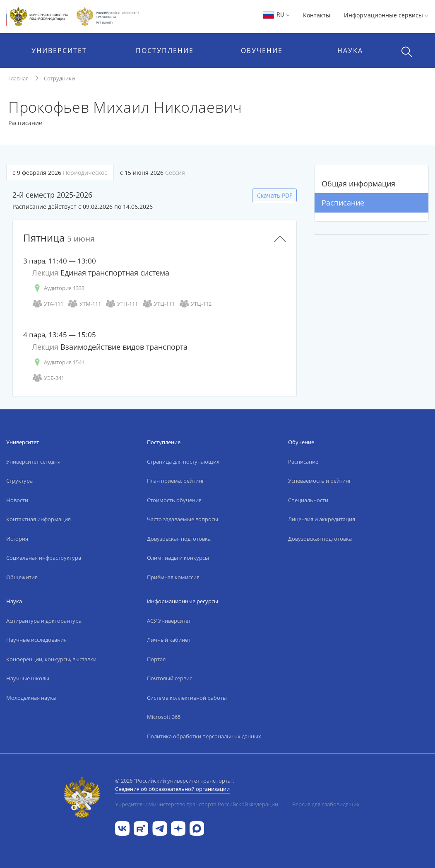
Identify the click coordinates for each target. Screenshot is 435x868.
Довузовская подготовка (179, 539)
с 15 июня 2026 (153, 173)
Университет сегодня (33, 462)
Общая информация (358, 184)
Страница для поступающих (183, 462)
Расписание (343, 203)
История (17, 539)
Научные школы (28, 678)
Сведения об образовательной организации (172, 789)
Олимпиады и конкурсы (178, 558)
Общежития (22, 577)
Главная (18, 78)
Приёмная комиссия (173, 577)
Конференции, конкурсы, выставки (51, 659)
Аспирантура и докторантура (44, 621)
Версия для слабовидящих (326, 804)
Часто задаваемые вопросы (183, 519)
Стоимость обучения (174, 500)
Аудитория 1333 (58, 288)
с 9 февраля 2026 (60, 173)
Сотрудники (59, 78)
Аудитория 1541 (58, 362)
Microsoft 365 (164, 717)
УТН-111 (121, 304)
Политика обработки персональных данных (204, 736)
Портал (156, 659)
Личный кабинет (169, 640)
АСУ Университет (169, 621)
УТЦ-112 (195, 304)
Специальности (308, 500)
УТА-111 (48, 304)
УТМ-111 (84, 304)
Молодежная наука (31, 698)
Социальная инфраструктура (44, 558)
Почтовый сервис (169, 678)
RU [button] (276, 14)
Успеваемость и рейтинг (320, 481)
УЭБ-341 (48, 378)
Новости (17, 500)
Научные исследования (36, 640)
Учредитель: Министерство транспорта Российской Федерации (197, 804)
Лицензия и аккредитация (322, 519)
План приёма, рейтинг (176, 481)
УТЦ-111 (158, 304)
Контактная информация (38, 519)
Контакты (317, 15)
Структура (19, 481)
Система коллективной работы (187, 698)
